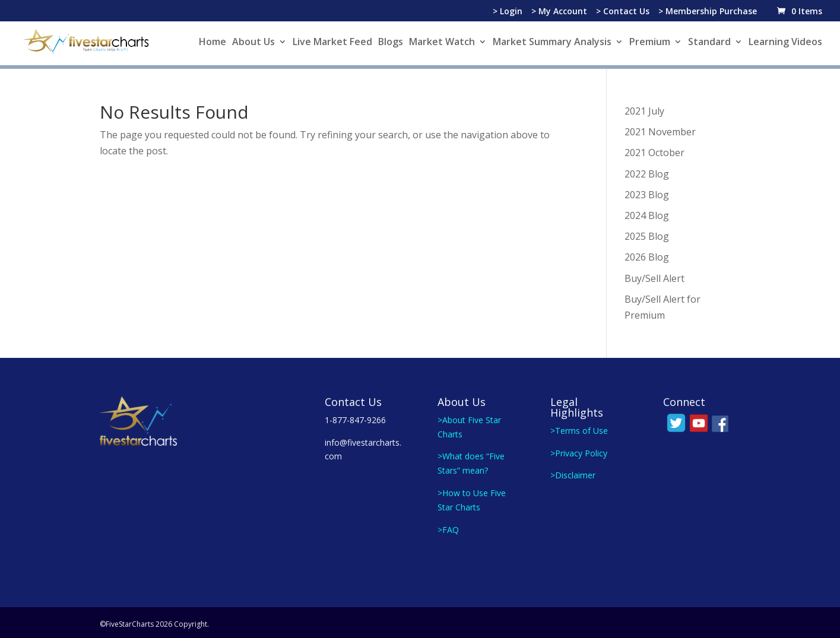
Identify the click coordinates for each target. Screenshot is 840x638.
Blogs (391, 43)
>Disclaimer (573, 472)
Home (213, 43)
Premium (650, 43)
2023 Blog (647, 192)
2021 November (660, 129)
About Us (253, 43)
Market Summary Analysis (552, 43)
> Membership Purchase (708, 12)
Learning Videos (785, 43)
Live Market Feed (332, 43)
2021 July (644, 108)
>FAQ (448, 527)
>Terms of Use (579, 428)
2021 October (654, 150)
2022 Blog (647, 171)
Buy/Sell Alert (654, 275)
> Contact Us (623, 12)
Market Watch (442, 43)
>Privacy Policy (579, 450)
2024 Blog (647, 212)
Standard (709, 43)
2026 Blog (647, 254)
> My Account (559, 12)
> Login (508, 12)
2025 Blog (647, 233)
